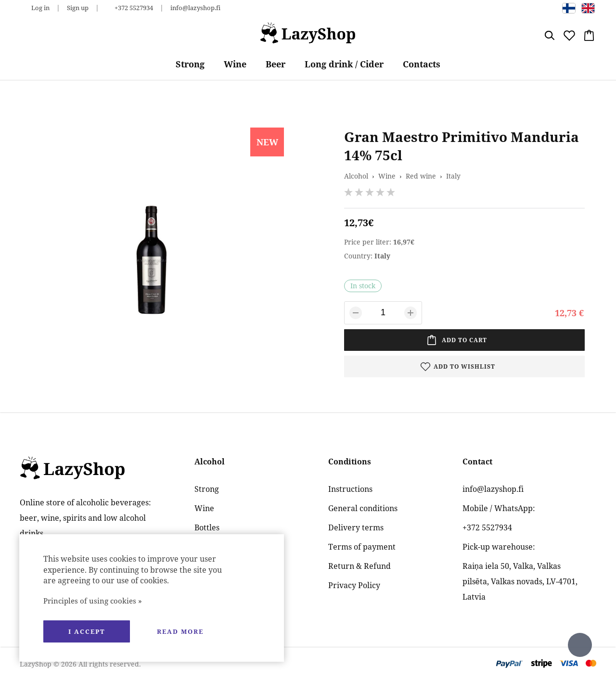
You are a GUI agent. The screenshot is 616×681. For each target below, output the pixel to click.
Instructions (350, 489)
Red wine (421, 176)
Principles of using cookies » (93, 601)
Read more (180, 631)
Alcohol (356, 176)
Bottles (207, 527)
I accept (87, 631)
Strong (190, 64)
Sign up (78, 8)
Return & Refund (359, 566)
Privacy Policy (354, 585)
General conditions (363, 508)
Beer (276, 64)
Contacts (422, 64)
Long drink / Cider (344, 64)
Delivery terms (356, 527)
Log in (40, 8)
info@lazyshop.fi (195, 8)
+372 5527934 (134, 8)
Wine (235, 64)
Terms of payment (362, 547)
